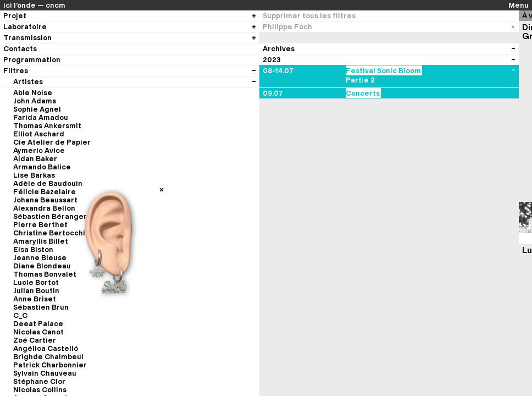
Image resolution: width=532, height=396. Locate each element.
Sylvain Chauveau (45, 373)
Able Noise (33, 93)
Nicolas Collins (40, 390)
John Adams (35, 101)
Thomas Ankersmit (47, 126)
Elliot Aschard (39, 134)
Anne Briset (35, 299)
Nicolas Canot (38, 332)
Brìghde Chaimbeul (48, 357)
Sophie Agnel (37, 109)
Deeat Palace (38, 324)
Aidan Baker (35, 159)
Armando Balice (42, 167)
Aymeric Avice (39, 150)
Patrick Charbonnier (50, 365)
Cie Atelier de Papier (52, 142)
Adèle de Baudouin (48, 183)
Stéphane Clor (39, 381)
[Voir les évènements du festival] (513, 71)
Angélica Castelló (46, 348)
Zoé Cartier (35, 340)
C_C (20, 315)
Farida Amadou (41, 117)
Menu (519, 5)
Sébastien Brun (41, 307)
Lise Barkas (34, 175)
